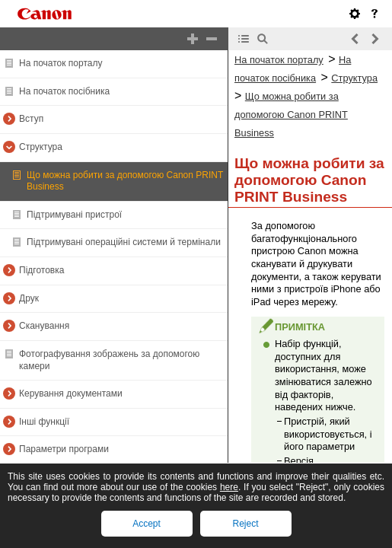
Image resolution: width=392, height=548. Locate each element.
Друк (29, 298)
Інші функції (44, 422)
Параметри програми (64, 449)
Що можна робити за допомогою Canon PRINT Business (291, 115)
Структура (41, 147)
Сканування (44, 326)
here (229, 487)
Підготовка (41, 270)
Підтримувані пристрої (74, 215)
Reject (245, 524)
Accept (147, 524)
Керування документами (71, 393)
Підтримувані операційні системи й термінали (124, 242)
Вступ (31, 119)
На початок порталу (61, 63)
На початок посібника (64, 91)
